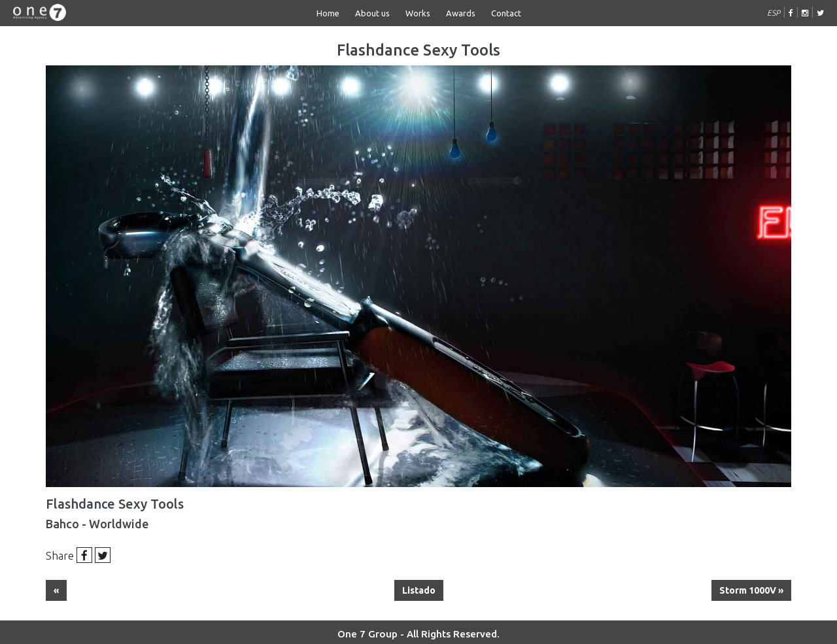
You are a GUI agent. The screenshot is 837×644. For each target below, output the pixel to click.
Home (328, 13)
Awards (461, 13)
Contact (506, 13)
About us (372, 13)
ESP (774, 13)
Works (418, 13)
